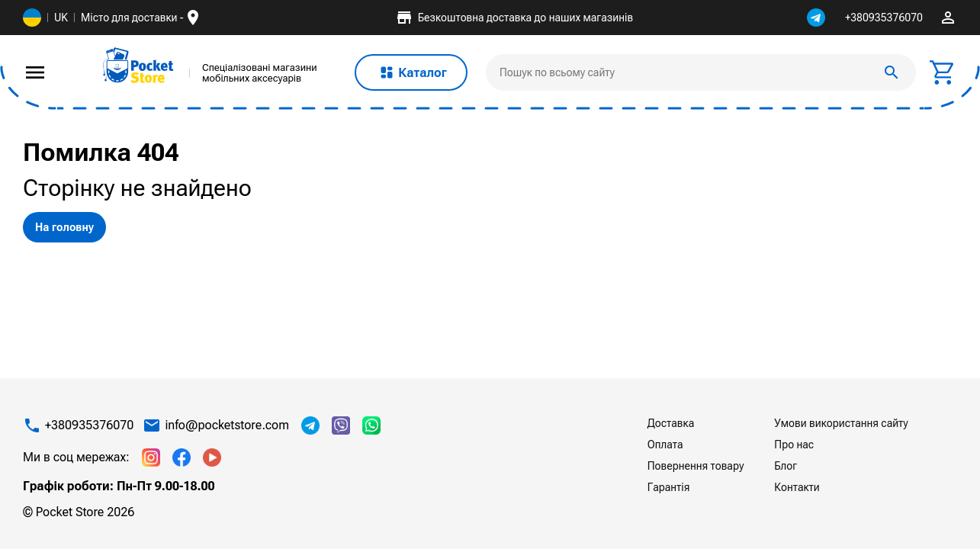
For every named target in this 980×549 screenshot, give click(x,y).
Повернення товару (696, 466)
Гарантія (669, 487)
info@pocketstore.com (227, 425)
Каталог (411, 72)
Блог (786, 466)
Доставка (671, 423)
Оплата (665, 445)
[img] (139, 66)
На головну (64, 227)
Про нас (794, 445)
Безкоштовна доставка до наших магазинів (514, 18)
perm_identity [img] (948, 18)
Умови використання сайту (841, 423)
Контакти (797, 487)
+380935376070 (884, 18)
